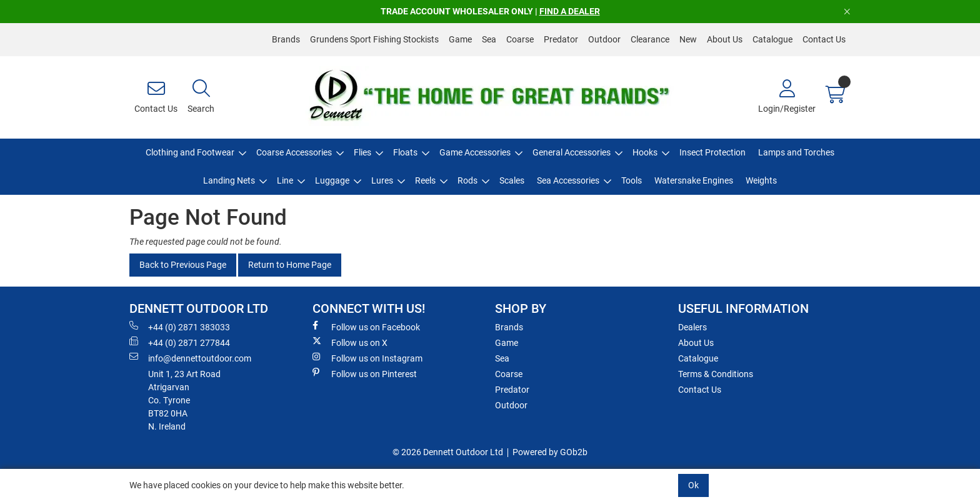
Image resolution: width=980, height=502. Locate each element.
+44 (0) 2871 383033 (180, 327)
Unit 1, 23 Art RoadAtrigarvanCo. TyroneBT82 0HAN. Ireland (184, 400)
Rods (467, 180)
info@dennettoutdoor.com (190, 358)
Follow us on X (350, 342)
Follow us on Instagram (367, 358)
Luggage (332, 180)
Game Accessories (475, 152)
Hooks (645, 152)
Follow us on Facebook (366, 327)
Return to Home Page (290, 265)
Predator (561, 39)
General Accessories (572, 152)
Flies (362, 152)
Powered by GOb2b (550, 452)
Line (285, 180)
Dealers (692, 327)
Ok (693, 485)
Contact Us (824, 39)
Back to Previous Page (183, 265)
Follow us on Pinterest (365, 373)
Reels (425, 180)
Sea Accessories (568, 180)
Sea (489, 39)
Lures (382, 180)
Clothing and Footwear (190, 152)
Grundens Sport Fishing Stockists (374, 39)
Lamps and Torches (796, 152)
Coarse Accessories (294, 152)
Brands (286, 39)
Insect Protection (712, 152)
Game (460, 39)
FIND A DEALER (570, 11)
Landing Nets (229, 180)
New (688, 39)
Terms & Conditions (716, 374)
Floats (405, 152)
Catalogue (772, 39)
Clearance (650, 39)
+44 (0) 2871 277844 (180, 342)
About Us (725, 39)
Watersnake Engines (694, 180)
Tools (632, 180)
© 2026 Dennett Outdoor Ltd (448, 452)
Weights (761, 180)
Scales (512, 180)
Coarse (520, 39)
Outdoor (604, 39)
